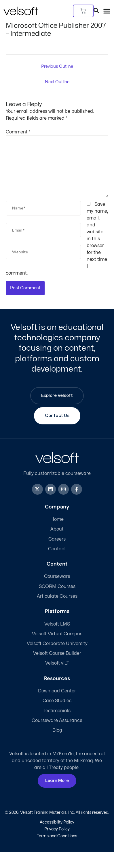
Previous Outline (57, 66)
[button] (107, 11)
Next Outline (57, 82)
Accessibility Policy (57, 822)
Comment (18, 132)
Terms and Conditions (57, 836)
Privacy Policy (57, 829)
